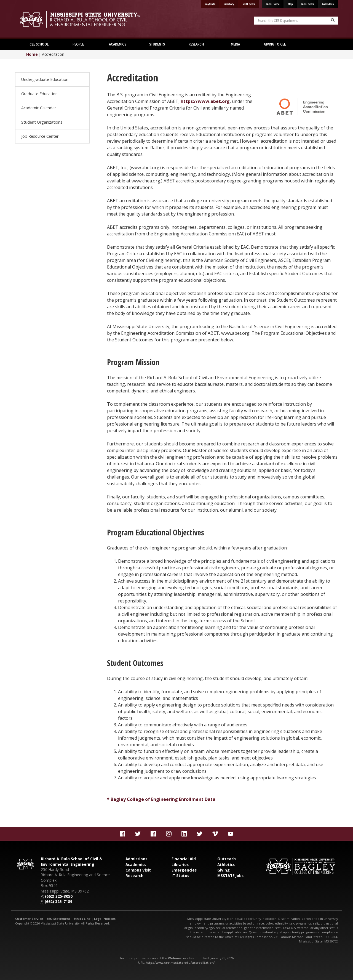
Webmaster (177, 958)
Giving (224, 870)
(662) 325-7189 (58, 901)
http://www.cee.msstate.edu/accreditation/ (180, 962)
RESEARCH (196, 44)
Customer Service (29, 919)
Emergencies (184, 870)
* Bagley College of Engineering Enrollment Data (161, 799)
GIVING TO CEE (275, 44)
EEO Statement (58, 919)
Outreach (227, 859)
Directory (229, 4)
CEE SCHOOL (39, 44)
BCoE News (307, 4)
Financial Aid (184, 859)
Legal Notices (105, 919)
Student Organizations (42, 122)
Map (290, 4)
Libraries (180, 865)
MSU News (249, 4)
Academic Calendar (39, 108)
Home (32, 54)
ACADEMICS (117, 44)
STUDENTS (157, 44)
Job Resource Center (40, 136)
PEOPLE (78, 44)
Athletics (226, 865)
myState (210, 4)
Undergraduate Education (45, 79)
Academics (136, 865)
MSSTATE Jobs (230, 876)
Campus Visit (138, 870)
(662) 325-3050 (59, 896)
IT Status (180, 876)
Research (134, 876)
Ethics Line (82, 919)
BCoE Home (273, 4)
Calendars (328, 4)
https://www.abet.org (205, 101)
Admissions (136, 859)
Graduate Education (39, 94)
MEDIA (235, 44)
